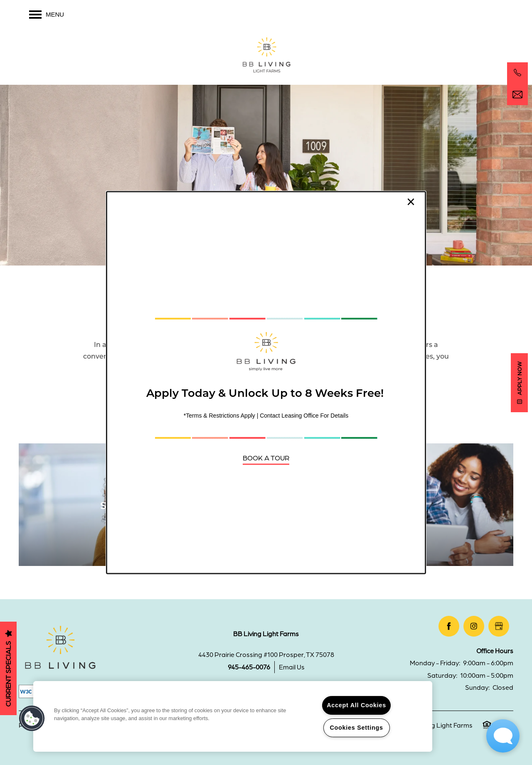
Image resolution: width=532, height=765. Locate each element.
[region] (233, 716)
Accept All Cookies (356, 705)
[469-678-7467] (517, 73)
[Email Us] (517, 95)
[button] (266, 458)
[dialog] (266, 382)
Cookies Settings (356, 728)
